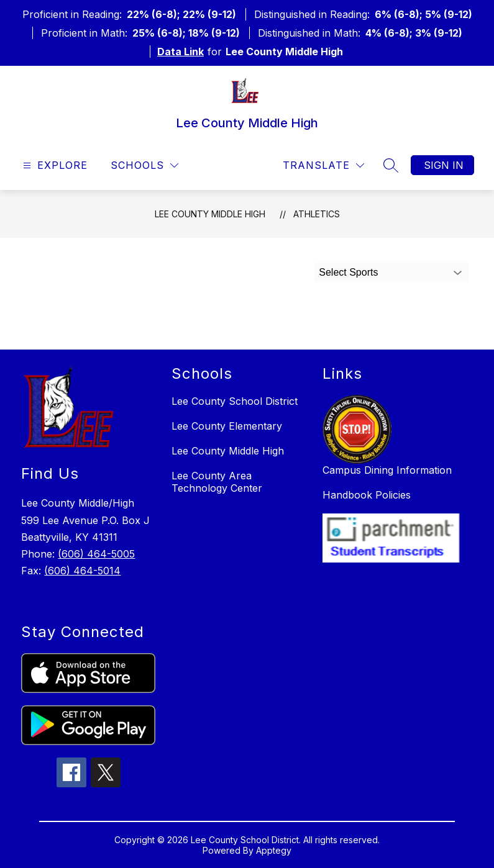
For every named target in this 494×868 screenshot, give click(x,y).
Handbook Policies (367, 495)
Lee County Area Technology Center (217, 482)
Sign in (444, 165)
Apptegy (274, 850)
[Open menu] (54, 165)
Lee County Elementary (227, 426)
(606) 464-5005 (96, 554)
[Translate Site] (323, 165)
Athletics (317, 214)
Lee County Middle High (210, 214)
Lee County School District (235, 401)
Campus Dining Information (387, 470)
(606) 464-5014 (82, 571)
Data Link (181, 52)
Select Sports (348, 272)
